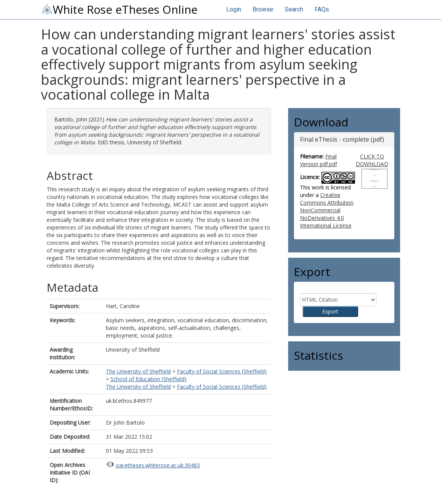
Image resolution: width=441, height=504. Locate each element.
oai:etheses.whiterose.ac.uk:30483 (158, 465)
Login (234, 9)
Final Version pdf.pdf (319, 160)
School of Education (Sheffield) (148, 379)
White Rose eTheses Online (119, 10)
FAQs (322, 9)
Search (294, 9)
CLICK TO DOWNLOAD (372, 160)
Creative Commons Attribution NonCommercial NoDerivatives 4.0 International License (327, 210)
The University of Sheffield (138, 371)
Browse (263, 9)
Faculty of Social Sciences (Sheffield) (222, 371)
